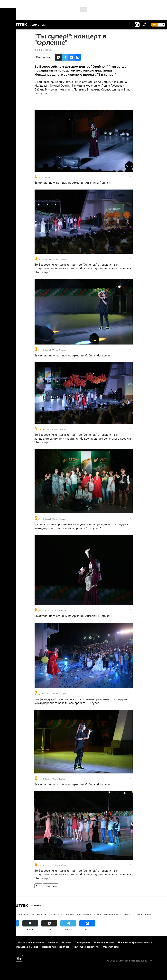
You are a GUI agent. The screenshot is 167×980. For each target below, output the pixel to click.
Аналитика (84, 914)
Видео (129, 914)
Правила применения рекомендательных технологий (71, 947)
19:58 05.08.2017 (43, 50)
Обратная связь (111, 947)
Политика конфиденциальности (135, 942)
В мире (70, 914)
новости (9, 914)
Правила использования (31, 942)
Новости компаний (104, 942)
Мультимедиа (51, 886)
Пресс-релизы (83, 942)
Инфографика (113, 914)
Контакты (53, 942)
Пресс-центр (143, 914)
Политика (56, 914)
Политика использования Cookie (21, 947)
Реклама (66, 942)
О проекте (9, 942)
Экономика (39, 914)
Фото (38, 886)
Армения (23, 914)
